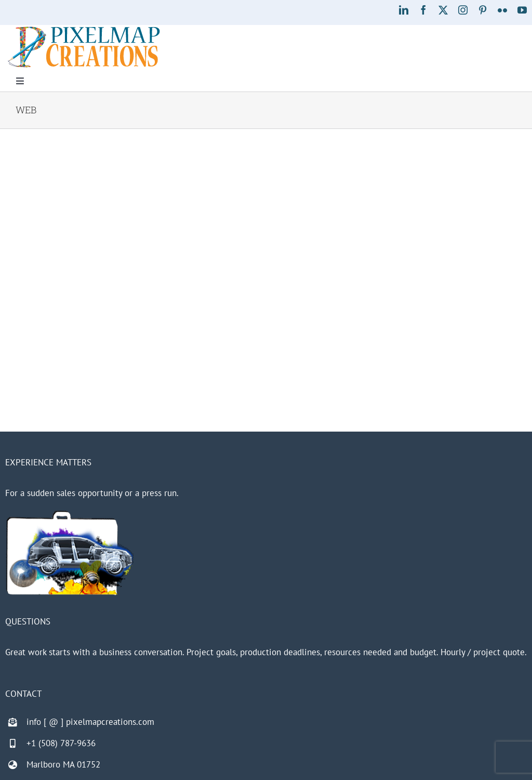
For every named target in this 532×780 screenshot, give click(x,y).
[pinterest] (483, 10)
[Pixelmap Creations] (84, 29)
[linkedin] (404, 10)
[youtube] (522, 10)
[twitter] (443, 10)
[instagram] (463, 10)
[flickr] (502, 10)
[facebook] (423, 10)
